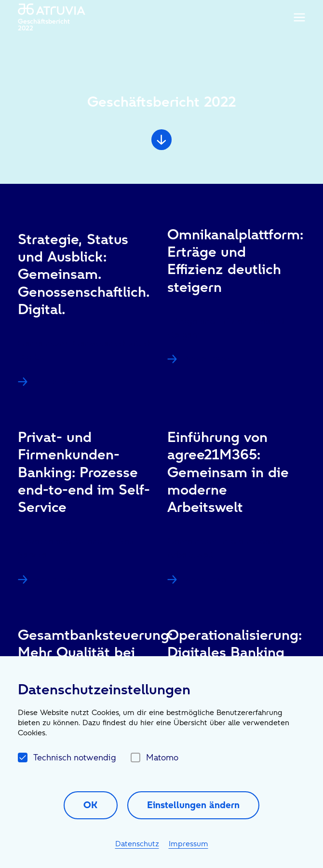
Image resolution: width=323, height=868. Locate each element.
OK (90, 805)
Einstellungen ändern (193, 805)
